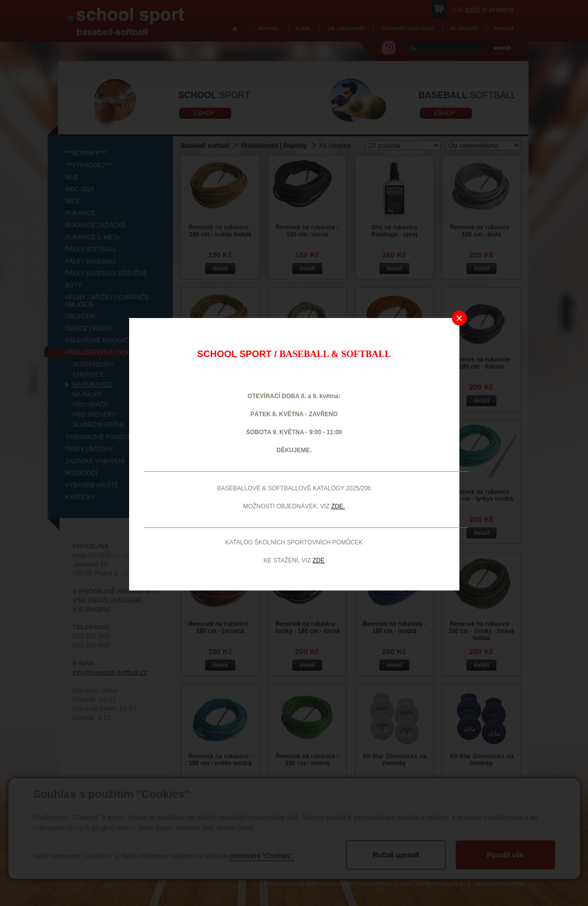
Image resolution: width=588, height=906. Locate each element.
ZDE (318, 560)
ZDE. (338, 506)
